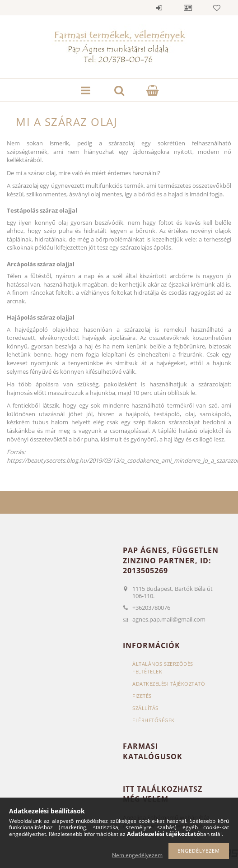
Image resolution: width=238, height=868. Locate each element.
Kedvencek (217, 8)
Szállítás (145, 708)
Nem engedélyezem (137, 855)
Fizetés (142, 696)
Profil (188, 8)
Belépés (159, 8)
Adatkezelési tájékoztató (169, 684)
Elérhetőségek (154, 720)
